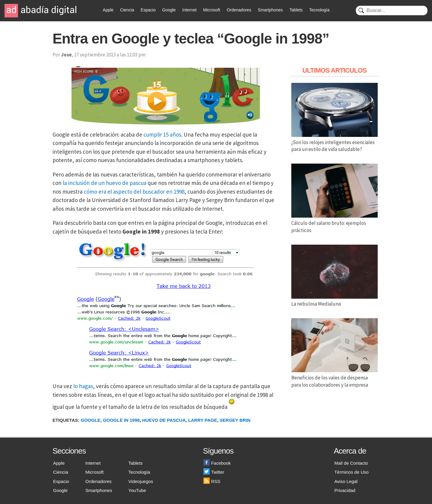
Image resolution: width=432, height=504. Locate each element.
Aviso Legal (346, 481)
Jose (66, 55)
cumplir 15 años (162, 134)
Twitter (214, 472)
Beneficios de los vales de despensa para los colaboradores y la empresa (334, 378)
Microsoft (212, 10)
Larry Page (202, 420)
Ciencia (127, 10)
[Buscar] (392, 11)
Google (169, 10)
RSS (212, 481)
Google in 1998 (121, 420)
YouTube (137, 490)
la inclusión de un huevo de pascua (105, 183)
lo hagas (83, 386)
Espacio (148, 10)
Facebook (217, 463)
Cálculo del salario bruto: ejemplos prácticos (334, 223)
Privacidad (345, 490)
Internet (189, 10)
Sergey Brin (235, 420)
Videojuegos (141, 481)
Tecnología (319, 10)
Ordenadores (239, 10)
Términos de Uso (351, 472)
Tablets (296, 10)
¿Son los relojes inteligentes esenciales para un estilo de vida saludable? (334, 142)
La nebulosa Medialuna (334, 300)
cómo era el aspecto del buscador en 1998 (134, 192)
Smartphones (270, 10)
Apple (108, 10)
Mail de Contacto (351, 463)
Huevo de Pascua (164, 420)
